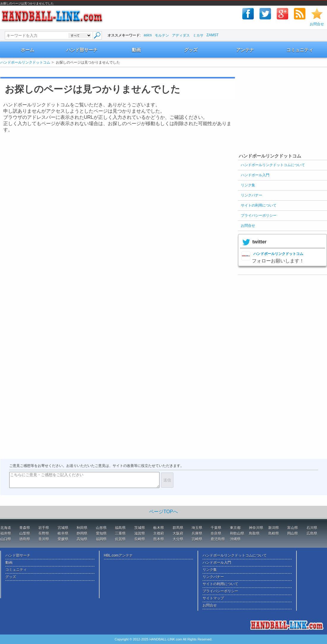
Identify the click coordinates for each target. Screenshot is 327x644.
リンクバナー (252, 195)
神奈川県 (256, 528)
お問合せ (317, 24)
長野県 (44, 533)
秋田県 (82, 528)
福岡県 (101, 539)
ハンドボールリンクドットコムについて (273, 165)
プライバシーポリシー (259, 215)
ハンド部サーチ (82, 50)
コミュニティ (300, 50)
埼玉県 (197, 528)
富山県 (293, 528)
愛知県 (101, 533)
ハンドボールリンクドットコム (25, 62)
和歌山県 (237, 533)
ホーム (27, 50)
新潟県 (274, 528)
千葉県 (216, 528)
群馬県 (178, 528)
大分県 (178, 539)
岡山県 (293, 533)
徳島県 (25, 539)
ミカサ (198, 35)
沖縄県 (235, 539)
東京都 (235, 528)
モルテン (162, 35)
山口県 (6, 539)
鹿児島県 (218, 539)
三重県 (120, 533)
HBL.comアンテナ (118, 555)
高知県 (82, 539)
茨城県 (140, 528)
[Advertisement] (282, 114)
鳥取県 (254, 533)
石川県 (312, 528)
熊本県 (159, 539)
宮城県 (63, 528)
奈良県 (216, 533)
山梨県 (25, 533)
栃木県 (159, 528)
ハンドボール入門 (255, 175)
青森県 (25, 528)
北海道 (6, 528)
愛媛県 (63, 539)
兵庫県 (197, 533)
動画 (136, 50)
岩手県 (44, 528)
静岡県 (82, 533)
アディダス (181, 35)
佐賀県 (120, 539)
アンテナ (245, 50)
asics (148, 35)
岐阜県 (63, 533)
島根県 (274, 533)
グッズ (191, 50)
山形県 (101, 528)
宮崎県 (197, 539)
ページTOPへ (163, 512)
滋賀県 (140, 533)
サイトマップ (213, 598)
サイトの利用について (259, 205)
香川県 (44, 539)
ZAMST (213, 35)
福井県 (6, 533)
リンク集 (248, 185)
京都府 (159, 533)
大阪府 (178, 533)
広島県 (312, 533)
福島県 (120, 528)
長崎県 (140, 539)
